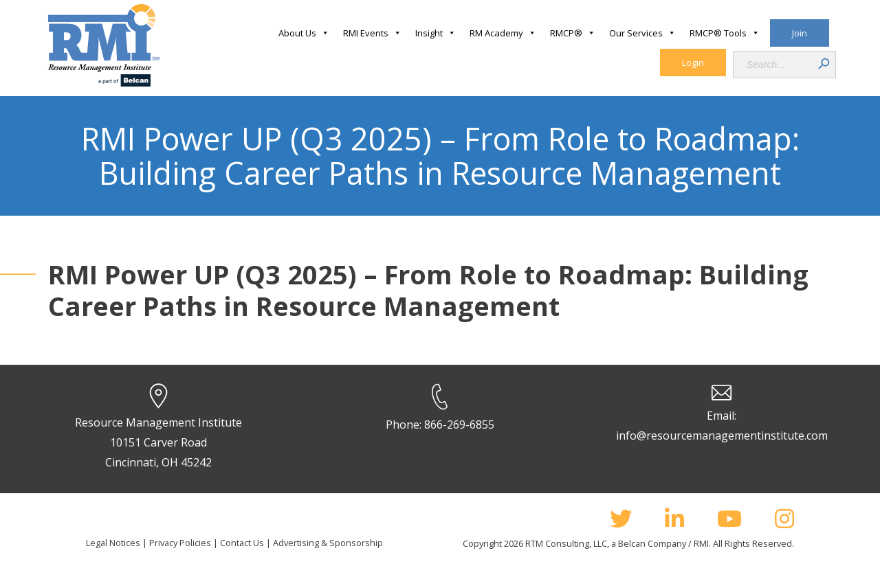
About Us (304, 33)
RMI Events (372, 33)
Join (800, 33)
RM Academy (503, 33)
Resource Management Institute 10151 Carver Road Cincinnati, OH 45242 (158, 442)
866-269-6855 (459, 425)
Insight (436, 33)
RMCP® (573, 33)
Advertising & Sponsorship (328, 543)
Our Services (642, 33)
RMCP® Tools (725, 33)
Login (693, 63)
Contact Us (242, 543)
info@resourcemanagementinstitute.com (722, 436)
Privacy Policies (180, 543)
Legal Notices (113, 543)
